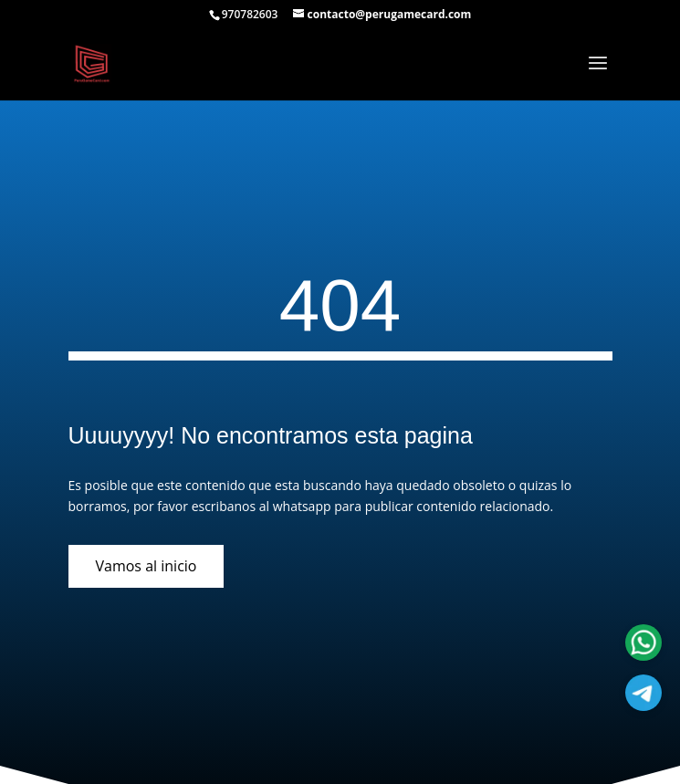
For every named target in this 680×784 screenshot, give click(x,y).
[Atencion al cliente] (643, 693)
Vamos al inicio (146, 566)
